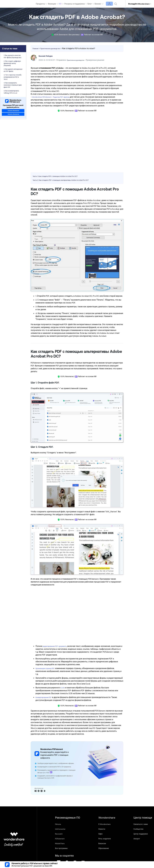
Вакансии (88, 844)
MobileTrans (62, 844)
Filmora (60, 824)
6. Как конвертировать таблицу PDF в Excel (11, 92)
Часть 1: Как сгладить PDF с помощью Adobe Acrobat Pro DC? (61, 176)
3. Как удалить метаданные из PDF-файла (13, 70)
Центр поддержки (110, 834)
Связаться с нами (110, 824)
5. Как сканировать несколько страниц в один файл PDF (13, 85)
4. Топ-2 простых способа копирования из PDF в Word (13, 77)
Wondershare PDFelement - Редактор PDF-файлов (55, 97)
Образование (89, 848)
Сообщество (107, 829)
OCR (63, 688)
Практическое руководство (54, 48)
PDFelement (62, 839)
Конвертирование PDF (45, 697)
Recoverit (61, 834)
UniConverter (63, 829)
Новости (87, 829)
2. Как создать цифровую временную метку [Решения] (12, 63)
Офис (86, 834)
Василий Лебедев (47, 56)
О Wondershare (90, 824)
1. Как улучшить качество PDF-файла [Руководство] (13, 56)
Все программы (64, 848)
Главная (36, 48)
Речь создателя (90, 839)
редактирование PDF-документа (58, 646)
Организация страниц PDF (47, 668)
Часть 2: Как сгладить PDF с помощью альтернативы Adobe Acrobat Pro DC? (68, 180)
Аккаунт (106, 839)
